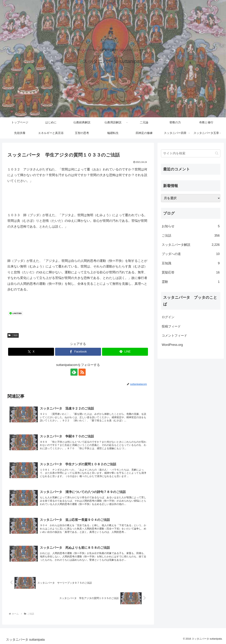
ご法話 (13, 335)
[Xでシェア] (31, 352)
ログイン (168, 317)
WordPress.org (172, 345)
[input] (191, 153)
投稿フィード (171, 326)
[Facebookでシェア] (78, 352)
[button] (217, 153)
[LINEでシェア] (125, 352)
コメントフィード (174, 336)
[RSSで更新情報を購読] (82, 372)
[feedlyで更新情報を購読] (74, 372)
